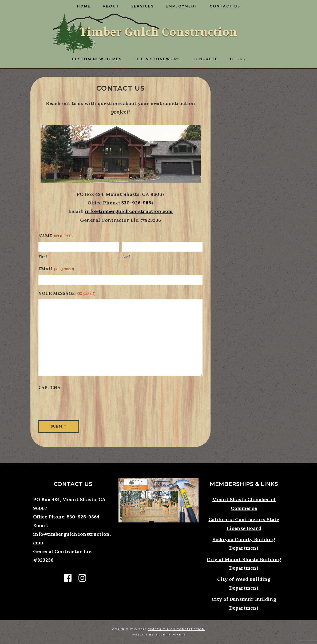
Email (56, 269)
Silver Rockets (170, 635)
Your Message (67, 294)
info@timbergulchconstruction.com (129, 211)
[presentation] (79, 404)
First (43, 257)
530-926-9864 (138, 203)
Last (126, 257)
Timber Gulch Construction (158, 32)
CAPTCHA (49, 387)
